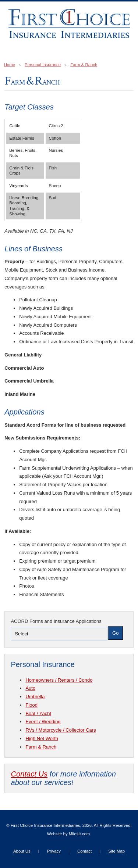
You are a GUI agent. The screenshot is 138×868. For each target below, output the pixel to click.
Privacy (54, 851)
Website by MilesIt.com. (69, 834)
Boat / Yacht (38, 713)
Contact (84, 851)
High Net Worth (42, 738)
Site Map (116, 851)
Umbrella (35, 697)
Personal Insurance (43, 65)
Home (10, 65)
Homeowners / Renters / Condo (59, 680)
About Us (22, 851)
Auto (30, 688)
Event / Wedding (43, 722)
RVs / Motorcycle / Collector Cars (61, 730)
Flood (31, 705)
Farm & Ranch (84, 65)
